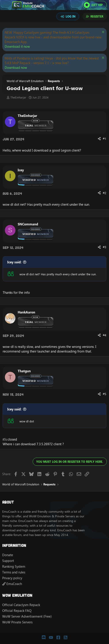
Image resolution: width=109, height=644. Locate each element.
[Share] (99, 139)
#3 (105, 247)
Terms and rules (14, 572)
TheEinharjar (18, 97)
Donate (8, 555)
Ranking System (14, 566)
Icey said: (14, 262)
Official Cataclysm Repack (21, 605)
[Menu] (6, 5)
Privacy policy (12, 578)
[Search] (6, 17)
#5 (105, 394)
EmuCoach (12, 584)
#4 (105, 335)
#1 (105, 139)
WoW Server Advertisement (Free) (27, 616)
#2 (105, 193)
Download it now (17, 46)
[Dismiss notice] (102, 32)
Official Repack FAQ (17, 611)
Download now (16, 68)
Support (8, 561)
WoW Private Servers (17, 622)
